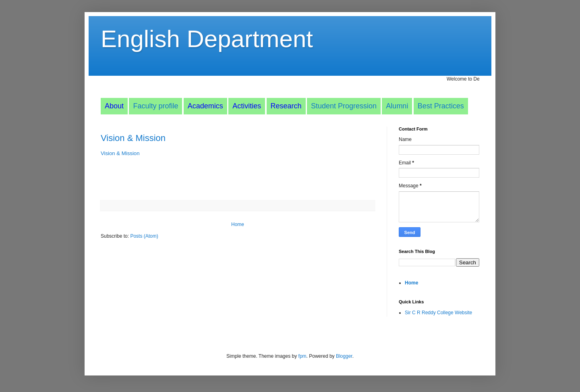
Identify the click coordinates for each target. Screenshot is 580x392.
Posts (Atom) (144, 236)
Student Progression (344, 106)
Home (238, 224)
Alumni (397, 106)
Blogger (344, 356)
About (114, 106)
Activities (247, 106)
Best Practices (441, 106)
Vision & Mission (133, 138)
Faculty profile (155, 106)
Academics (205, 106)
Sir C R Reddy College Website (438, 313)
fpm (302, 356)
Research (286, 106)
